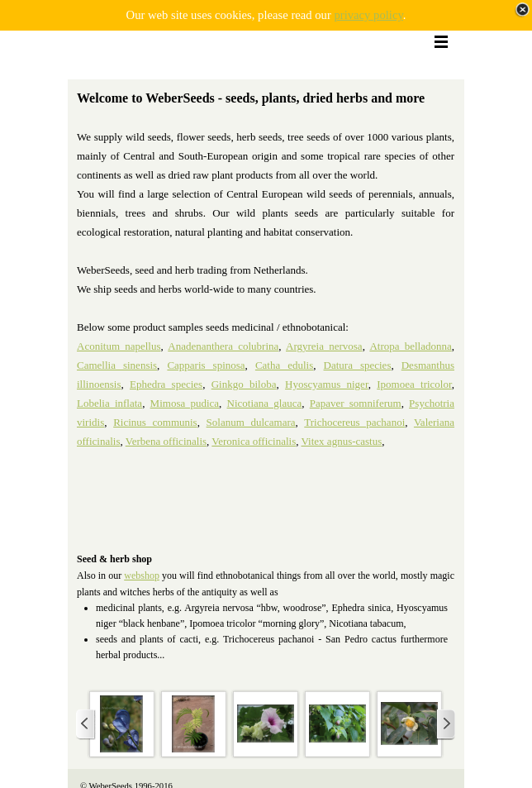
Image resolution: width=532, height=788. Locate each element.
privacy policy (368, 15)
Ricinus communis (155, 422)
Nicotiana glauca (265, 403)
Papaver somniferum (356, 403)
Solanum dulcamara (251, 422)
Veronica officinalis (254, 441)
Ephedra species (166, 384)
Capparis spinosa (206, 365)
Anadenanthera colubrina (223, 346)
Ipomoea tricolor (414, 384)
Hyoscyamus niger (327, 384)
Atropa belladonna (410, 346)
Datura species (358, 365)
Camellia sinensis (117, 365)
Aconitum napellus (119, 346)
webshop (142, 575)
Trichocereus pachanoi (354, 422)
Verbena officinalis (166, 441)
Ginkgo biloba (244, 384)
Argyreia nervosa (324, 346)
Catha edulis (284, 365)
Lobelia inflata (109, 403)
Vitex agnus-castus (342, 441)
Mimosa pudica (185, 403)
